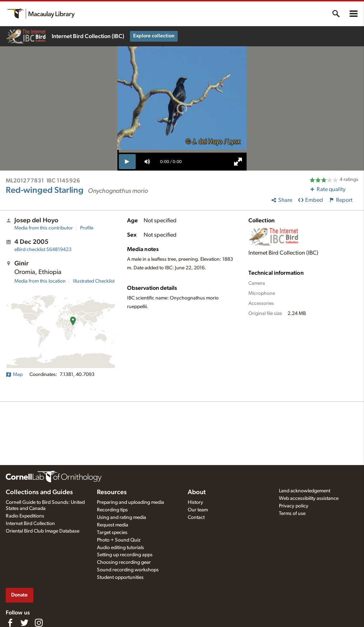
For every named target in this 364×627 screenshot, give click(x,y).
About (197, 492)
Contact (196, 517)
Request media (113, 525)
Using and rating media (122, 517)
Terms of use (292, 514)
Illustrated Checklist (94, 281)
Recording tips (112, 510)
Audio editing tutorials (120, 548)
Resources (112, 492)
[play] (127, 162)
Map (14, 375)
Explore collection (154, 36)
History (195, 502)
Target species (112, 533)
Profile (87, 228)
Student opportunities (120, 577)
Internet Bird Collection (30, 524)
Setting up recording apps (125, 555)
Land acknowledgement (305, 491)
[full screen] (238, 162)
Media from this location (40, 281)
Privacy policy (294, 506)
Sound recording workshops (128, 570)
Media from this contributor (44, 228)
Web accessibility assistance (309, 498)
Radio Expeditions (25, 516)
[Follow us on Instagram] (39, 623)
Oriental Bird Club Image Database (43, 531)
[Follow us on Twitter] (24, 623)
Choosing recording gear (124, 562)
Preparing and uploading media (130, 502)
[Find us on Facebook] (10, 623)
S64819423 (43, 250)
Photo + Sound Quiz (119, 540)
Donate (19, 595)
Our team (198, 510)
